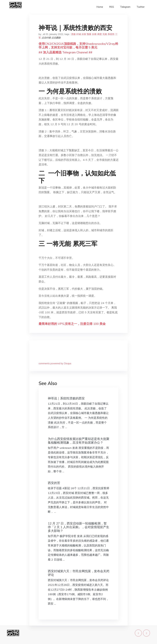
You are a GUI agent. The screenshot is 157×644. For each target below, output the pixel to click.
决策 (84, 34)
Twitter (141, 7)
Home (100, 7)
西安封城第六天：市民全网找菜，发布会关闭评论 (79, 573)
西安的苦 (54, 483)
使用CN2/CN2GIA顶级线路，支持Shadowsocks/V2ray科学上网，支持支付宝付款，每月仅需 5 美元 (78, 45)
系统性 (111, 34)
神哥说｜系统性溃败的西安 (66, 398)
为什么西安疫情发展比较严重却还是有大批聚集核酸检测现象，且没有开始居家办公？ (79, 441)
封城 (79, 34)
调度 (99, 34)
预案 (89, 34)
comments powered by (55, 363)
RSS (112, 7)
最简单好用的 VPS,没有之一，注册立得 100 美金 (72, 324)
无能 (105, 34)
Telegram (125, 7)
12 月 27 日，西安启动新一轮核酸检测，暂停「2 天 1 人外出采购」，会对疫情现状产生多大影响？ (78, 527)
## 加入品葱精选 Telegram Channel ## (65, 52)
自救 (94, 34)
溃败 (73, 34)
